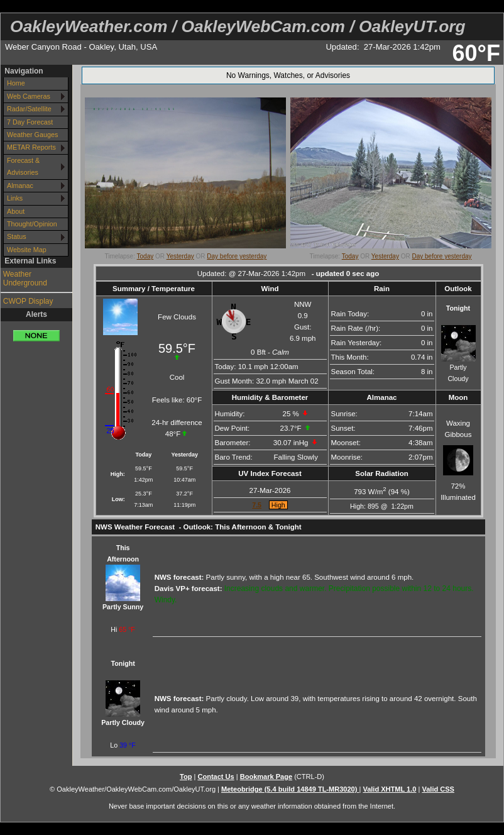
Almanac (20, 185)
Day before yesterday (237, 256)
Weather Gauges (32, 135)
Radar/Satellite (29, 109)
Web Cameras (29, 96)
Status (17, 236)
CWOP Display (28, 301)
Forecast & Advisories (23, 166)
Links (15, 198)
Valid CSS (438, 789)
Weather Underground (25, 279)
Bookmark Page (266, 777)
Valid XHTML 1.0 (389, 789)
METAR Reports (31, 147)
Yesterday (180, 256)
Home (16, 83)
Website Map (27, 250)
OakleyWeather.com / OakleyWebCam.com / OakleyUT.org (238, 26)
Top (186, 777)
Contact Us (216, 777)
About (16, 211)
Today (145, 256)
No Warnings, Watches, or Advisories (288, 75)
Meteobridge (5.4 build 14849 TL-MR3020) (290, 789)
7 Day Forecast (30, 122)
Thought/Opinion (32, 224)
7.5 (257, 505)
